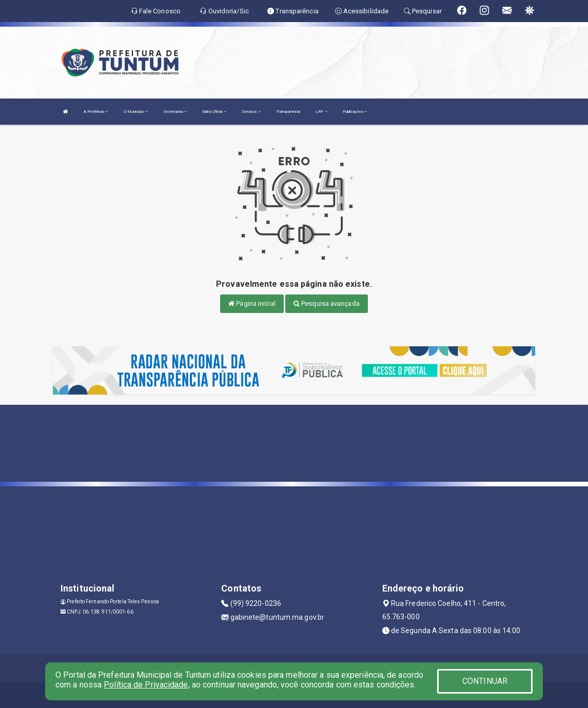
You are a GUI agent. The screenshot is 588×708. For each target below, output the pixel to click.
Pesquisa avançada (327, 303)
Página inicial (252, 303)
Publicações (355, 112)
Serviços (251, 112)
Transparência (288, 112)
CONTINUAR (485, 681)
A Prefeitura (96, 112)
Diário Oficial (214, 112)
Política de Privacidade (146, 685)
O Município (136, 112)
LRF (321, 112)
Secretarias (175, 112)
